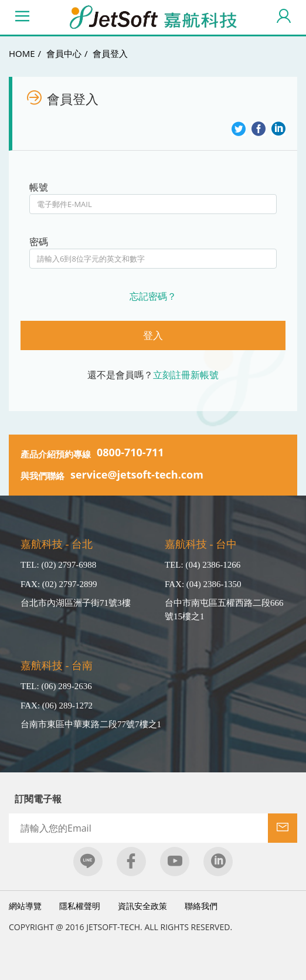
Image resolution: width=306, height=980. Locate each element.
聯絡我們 (201, 906)
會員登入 (110, 53)
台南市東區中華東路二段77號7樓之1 (91, 724)
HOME (22, 53)
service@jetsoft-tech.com (137, 474)
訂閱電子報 (38, 799)
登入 (153, 335)
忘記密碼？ (153, 296)
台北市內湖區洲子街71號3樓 (76, 603)
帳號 (39, 187)
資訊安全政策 (142, 906)
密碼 (39, 242)
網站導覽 (25, 906)
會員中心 (64, 53)
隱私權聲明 (80, 906)
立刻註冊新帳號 (186, 375)
